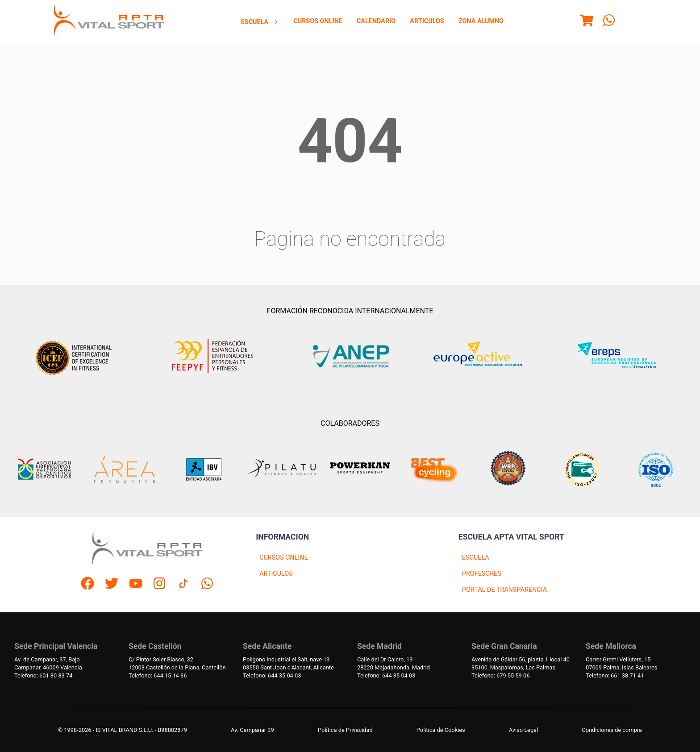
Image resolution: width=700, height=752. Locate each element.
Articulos (427, 21)
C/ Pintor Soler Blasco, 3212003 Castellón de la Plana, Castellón (177, 663)
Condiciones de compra (612, 730)
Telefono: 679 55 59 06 (500, 675)
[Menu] (587, 22)
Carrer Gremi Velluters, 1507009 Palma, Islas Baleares (621, 663)
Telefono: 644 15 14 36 (158, 675)
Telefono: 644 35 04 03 (272, 675)
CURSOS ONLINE (283, 558)
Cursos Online (318, 21)
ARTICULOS (276, 574)
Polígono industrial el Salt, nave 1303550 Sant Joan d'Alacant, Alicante (288, 663)
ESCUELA (476, 558)
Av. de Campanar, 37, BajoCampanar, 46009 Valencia (48, 663)
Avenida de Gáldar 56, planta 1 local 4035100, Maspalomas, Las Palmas (521, 663)
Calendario (376, 21)
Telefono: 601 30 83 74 (43, 675)
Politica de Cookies (441, 730)
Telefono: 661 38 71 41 (615, 675)
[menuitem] (260, 22)
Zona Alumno (481, 21)
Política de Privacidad (345, 730)
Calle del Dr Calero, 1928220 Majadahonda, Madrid (394, 663)
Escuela (260, 22)
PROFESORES (482, 574)
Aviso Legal (523, 730)
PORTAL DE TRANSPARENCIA (504, 590)
